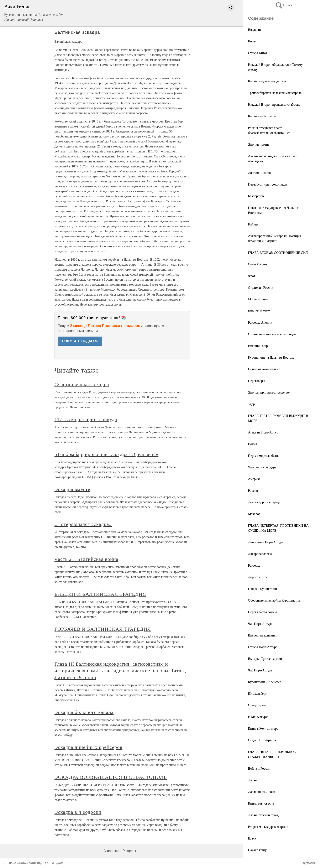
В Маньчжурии (259, 717)
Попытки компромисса (264, 369)
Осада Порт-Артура (262, 740)
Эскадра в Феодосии (78, 812)
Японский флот (259, 311)
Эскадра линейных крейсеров (88, 747)
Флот (252, 276)
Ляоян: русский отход (263, 815)
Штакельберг (257, 694)
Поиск (284, 5)
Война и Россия (259, 768)
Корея (252, 41)
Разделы (129, 851)
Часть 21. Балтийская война (86, 559)
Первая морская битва (264, 456)
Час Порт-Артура (260, 624)
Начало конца (258, 850)
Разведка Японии (260, 323)
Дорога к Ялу (257, 577)
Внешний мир (258, 346)
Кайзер (253, 224)
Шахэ (252, 838)
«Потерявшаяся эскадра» (83, 524)
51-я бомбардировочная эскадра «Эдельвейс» (106, 454)
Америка (254, 479)
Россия (253, 491)
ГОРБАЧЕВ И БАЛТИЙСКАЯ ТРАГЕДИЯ (103, 629)
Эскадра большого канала (84, 712)
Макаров (254, 514)
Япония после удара (262, 467)
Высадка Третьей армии (265, 659)
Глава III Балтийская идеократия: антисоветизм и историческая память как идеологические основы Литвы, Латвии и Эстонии (120, 671)
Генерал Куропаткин (262, 589)
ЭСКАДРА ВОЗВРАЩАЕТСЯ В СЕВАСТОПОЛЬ (111, 777)
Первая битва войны (262, 612)
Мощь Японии (258, 299)
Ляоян (252, 780)
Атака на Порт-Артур (263, 432)
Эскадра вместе (72, 489)
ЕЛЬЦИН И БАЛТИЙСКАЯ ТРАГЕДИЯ (100, 594)
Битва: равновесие (261, 803)
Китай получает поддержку (267, 81)
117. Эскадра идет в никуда (86, 419)
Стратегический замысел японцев (272, 334)
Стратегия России (261, 288)
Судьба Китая (258, 53)
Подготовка (308, 863)
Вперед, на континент (263, 635)
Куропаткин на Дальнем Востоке (271, 357)
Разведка (254, 565)
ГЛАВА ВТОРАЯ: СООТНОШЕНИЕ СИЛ (278, 253)
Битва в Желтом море (263, 729)
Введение (255, 30)
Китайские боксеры (262, 116)
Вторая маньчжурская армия (268, 827)
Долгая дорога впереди (264, 502)
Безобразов (256, 196)
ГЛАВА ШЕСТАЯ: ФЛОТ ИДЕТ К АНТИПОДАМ (35, 863)
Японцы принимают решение (269, 392)
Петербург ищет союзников (267, 184)
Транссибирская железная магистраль (275, 93)
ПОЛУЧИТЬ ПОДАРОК (80, 341)
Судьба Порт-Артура (263, 647)
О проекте (111, 851)
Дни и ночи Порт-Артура (266, 542)
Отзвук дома (257, 705)
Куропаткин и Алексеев (265, 682)
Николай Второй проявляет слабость (274, 105)
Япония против (259, 144)
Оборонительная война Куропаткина (274, 600)
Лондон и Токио (259, 173)
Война (253, 444)
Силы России (257, 264)
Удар (251, 404)
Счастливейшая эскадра (82, 384)
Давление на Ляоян (262, 792)
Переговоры (257, 381)
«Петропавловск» (260, 554)
